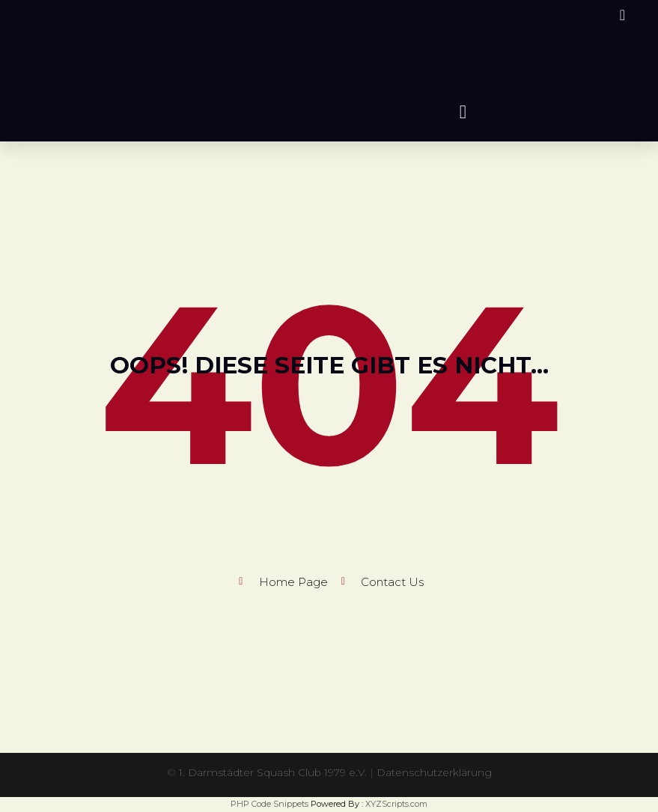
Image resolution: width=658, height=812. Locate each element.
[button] (463, 112)
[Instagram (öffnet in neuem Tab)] (620, 15)
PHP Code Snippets (269, 804)
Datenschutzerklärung (435, 772)
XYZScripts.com (396, 804)
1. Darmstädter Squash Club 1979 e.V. (273, 772)
